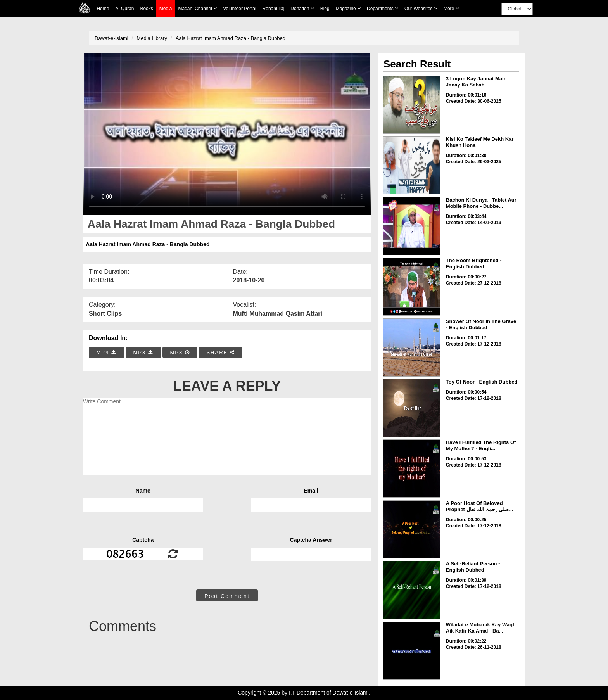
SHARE (220, 352)
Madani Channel (197, 8)
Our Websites (421, 8)
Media (166, 9)
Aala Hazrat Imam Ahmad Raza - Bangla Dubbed (231, 38)
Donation (302, 8)
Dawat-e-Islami (111, 38)
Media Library (152, 38)
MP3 (143, 352)
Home (103, 9)
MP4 (107, 352)
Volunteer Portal (239, 9)
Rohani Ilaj (274, 9)
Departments (383, 8)
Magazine (348, 8)
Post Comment (227, 596)
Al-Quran (124, 9)
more (451, 8)
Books (146, 9)
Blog (325, 9)
